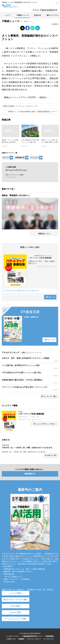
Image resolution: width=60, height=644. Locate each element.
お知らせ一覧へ (51, 455)
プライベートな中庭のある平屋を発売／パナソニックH (30, 389)
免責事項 (21, 639)
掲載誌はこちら (44, 234)
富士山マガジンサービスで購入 (16, 600)
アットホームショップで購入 (16, 619)
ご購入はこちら (50, 297)
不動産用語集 (49, 636)
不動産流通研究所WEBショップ (32, 636)
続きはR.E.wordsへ (11, 177)
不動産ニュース (22, 15)
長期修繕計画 (20, 158)
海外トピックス (52, 15)
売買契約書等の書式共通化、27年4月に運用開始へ (30, 381)
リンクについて (48, 639)
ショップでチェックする (44, 424)
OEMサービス (11, 639)
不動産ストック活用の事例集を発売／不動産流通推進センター (33, 112)
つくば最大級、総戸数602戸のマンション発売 (30, 367)
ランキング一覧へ (49, 396)
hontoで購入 (16, 606)
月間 (23, 353)
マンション (34, 158)
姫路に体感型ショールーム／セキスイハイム (20, 106)
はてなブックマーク (34, 353)
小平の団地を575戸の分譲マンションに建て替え (30, 374)
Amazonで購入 (16, 612)
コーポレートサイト (13, 636)
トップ (7, 15)
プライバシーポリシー (34, 639)
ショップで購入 (16, 593)
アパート (6, 158)
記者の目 (38, 15)
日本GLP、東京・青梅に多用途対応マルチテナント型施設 (30, 360)
